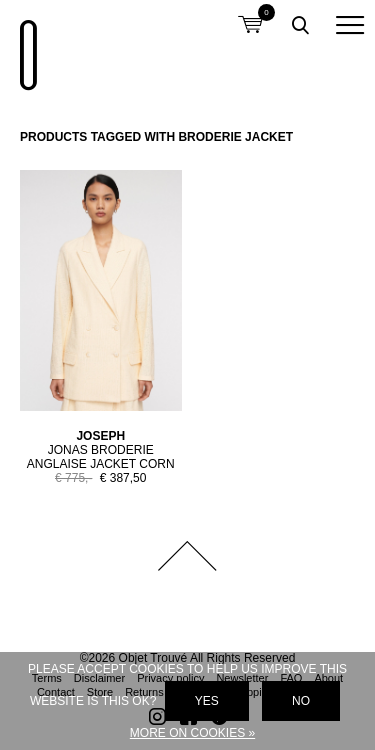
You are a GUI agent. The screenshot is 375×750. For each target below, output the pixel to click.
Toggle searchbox (300, 25)
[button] (350, 25)
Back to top (188, 556)
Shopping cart (250, 12)
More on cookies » (192, 733)
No (301, 701)
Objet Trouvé (25, 45)
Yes (207, 701)
